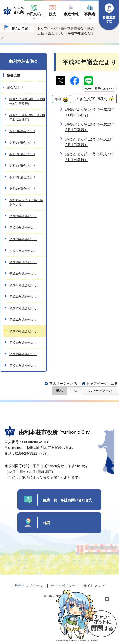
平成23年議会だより (23, 297)
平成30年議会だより (23, 216)
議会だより (56, 33)
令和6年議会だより (22, 143)
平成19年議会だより (23, 343)
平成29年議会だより (23, 228)
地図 (47, 523)
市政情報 (71, 14)
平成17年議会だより (23, 366)
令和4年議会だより (22, 166)
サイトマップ (94, 586)
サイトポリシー (63, 586)
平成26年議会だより (23, 262)
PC (75, 391)
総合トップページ (29, 586)
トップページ (47, 28)
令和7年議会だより (22, 131)
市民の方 (34, 14)
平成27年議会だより (23, 251)
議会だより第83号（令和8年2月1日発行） (27, 117)
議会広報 (14, 75)
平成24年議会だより (23, 285)
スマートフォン (100, 391)
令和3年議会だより (22, 177)
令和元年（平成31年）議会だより (26, 202)
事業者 (90, 14)
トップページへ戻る (102, 383)
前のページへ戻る (63, 383)
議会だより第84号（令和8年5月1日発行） (27, 101)
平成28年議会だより (23, 239)
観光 (52, 14)
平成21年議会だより (23, 320)
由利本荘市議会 (72, 28)
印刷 (58, 99)
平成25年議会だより (23, 274)
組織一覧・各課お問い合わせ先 (68, 500)
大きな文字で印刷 (91, 99)
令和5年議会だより (22, 154)
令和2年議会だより (22, 189)
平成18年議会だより (23, 354)
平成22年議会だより (23, 308)
